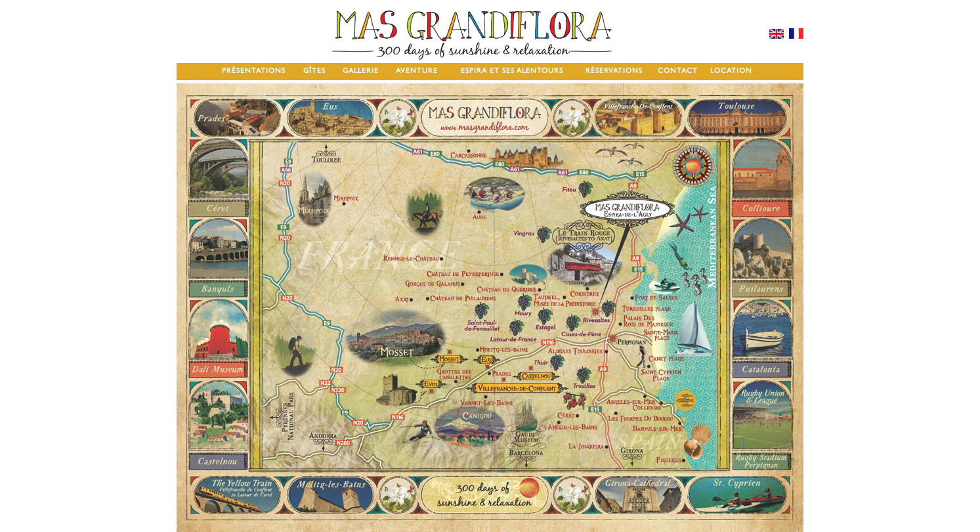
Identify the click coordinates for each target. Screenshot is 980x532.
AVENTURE (417, 71)
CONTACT (678, 71)
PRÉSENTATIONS (254, 71)
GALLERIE (361, 71)
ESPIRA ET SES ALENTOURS (512, 71)
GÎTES (314, 71)
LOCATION (731, 71)
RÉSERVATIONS (614, 71)
